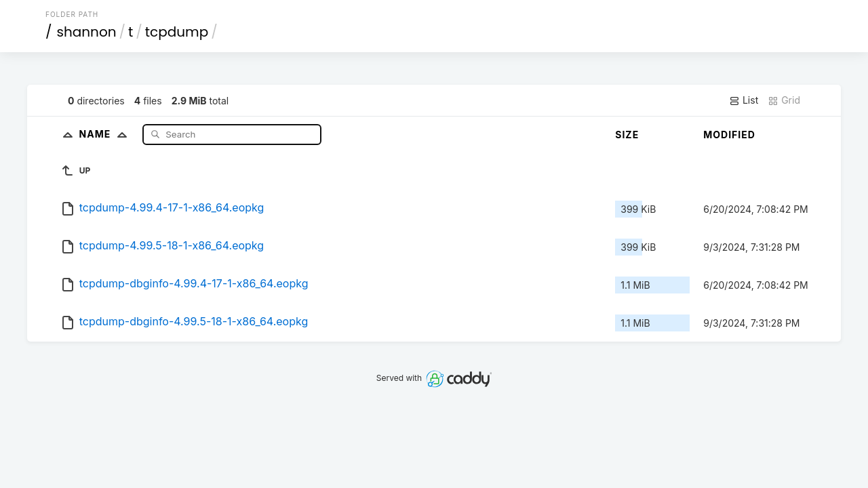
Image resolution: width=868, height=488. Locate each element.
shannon (87, 32)
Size (627, 135)
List (744, 100)
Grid (784, 100)
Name (106, 134)
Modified (729, 135)
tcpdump (177, 32)
